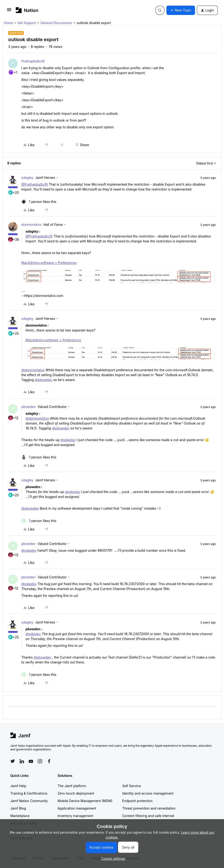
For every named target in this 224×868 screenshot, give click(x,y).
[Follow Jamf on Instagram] (40, 761)
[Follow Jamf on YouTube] (31, 761)
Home (8, 23)
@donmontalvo (33, 370)
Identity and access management (148, 793)
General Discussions (56, 23)
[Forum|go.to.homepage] (27, 10)
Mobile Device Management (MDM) (85, 801)
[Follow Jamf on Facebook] (49, 761)
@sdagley (68, 440)
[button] (9, 11)
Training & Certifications (29, 793)
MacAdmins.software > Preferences (49, 263)
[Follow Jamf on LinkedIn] (22, 761)
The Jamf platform (72, 786)
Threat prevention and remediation (149, 808)
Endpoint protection (137, 801)
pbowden (29, 407)
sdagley (27, 178)
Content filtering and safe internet (148, 816)
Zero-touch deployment (76, 793)
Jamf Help (18, 786)
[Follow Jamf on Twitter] (13, 761)
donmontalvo (31, 225)
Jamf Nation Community (29, 801)
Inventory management (75, 816)
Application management (77, 808)
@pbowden (43, 380)
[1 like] (39, 202)
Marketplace (20, 816)
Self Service (132, 786)
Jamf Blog (18, 808)
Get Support (27, 23)
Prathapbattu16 (33, 61)
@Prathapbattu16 (35, 184)
